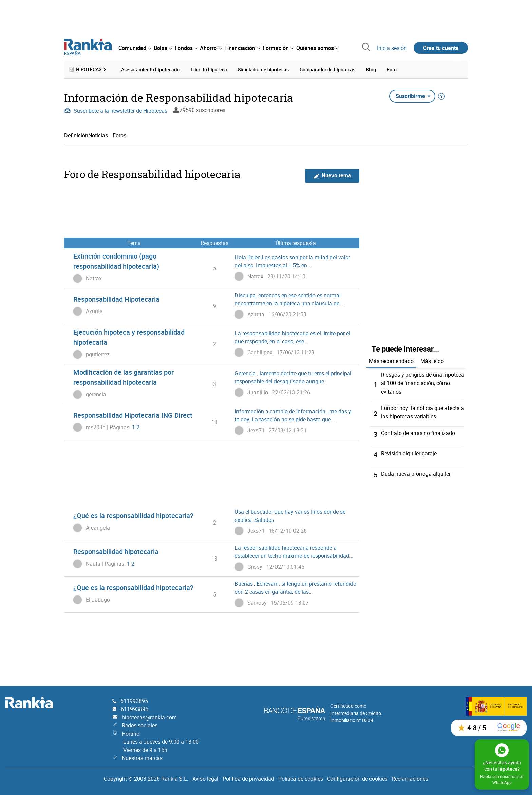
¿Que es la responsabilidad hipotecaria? (133, 587)
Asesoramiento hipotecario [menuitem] (150, 69)
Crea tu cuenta (441, 48)
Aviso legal (205, 777)
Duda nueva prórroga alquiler (416, 472)
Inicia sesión (392, 48)
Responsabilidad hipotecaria (116, 551)
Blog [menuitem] (371, 69)
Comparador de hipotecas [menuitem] (327, 69)
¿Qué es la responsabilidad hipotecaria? (133, 515)
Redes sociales (140, 724)
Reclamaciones (410, 777)
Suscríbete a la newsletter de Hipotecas (116, 110)
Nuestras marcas (142, 757)
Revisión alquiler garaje (409, 452)
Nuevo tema (332, 175)
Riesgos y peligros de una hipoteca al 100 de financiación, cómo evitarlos (423, 382)
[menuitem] (135, 48)
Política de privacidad (248, 777)
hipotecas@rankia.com (149, 716)
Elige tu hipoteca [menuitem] (209, 69)
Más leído (432, 361)
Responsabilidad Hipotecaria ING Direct (133, 415)
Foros (119, 135)
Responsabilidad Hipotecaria (116, 299)
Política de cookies (301, 777)
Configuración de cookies (357, 777)
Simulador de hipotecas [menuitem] (263, 69)
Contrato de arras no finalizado (418, 431)
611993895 (134, 700)
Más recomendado (391, 361)
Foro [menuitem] (392, 69)
